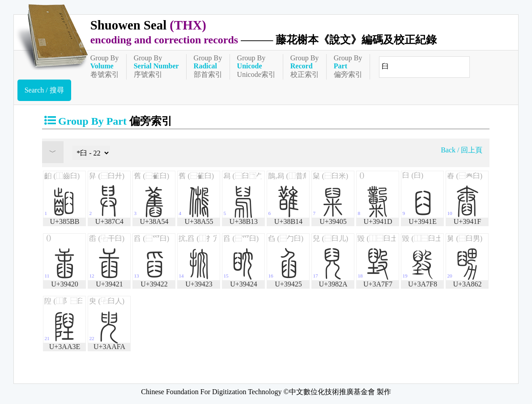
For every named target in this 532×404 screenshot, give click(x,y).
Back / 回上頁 (462, 150)
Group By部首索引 (208, 66)
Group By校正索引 (305, 66)
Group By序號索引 (156, 66)
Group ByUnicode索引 (256, 66)
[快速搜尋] (425, 67)
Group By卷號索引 (105, 66)
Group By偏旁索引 (348, 66)
